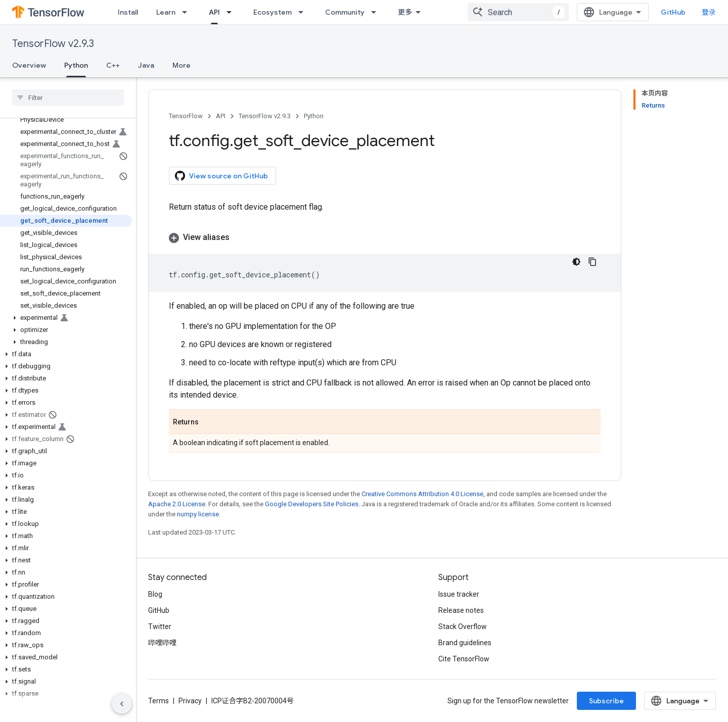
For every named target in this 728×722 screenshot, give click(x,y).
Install (128, 12)
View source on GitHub (221, 176)
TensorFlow (186, 116)
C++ (113, 65)
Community (345, 12)
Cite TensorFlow (464, 659)
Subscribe (606, 701)
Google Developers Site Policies (312, 504)
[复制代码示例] (593, 262)
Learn (166, 12)
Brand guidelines (465, 643)
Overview (29, 65)
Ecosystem (272, 12)
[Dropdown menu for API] (232, 12)
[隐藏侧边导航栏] (122, 704)
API (221, 116)
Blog (155, 594)
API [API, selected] (214, 12)
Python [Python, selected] (76, 65)
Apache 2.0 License (177, 504)
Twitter (160, 627)
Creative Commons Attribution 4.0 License (422, 494)
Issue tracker (459, 594)
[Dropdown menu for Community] (377, 12)
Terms (158, 701)
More (181, 65)
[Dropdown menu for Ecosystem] (304, 12)
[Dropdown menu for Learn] (188, 12)
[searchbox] (68, 98)
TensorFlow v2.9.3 (53, 44)
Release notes (461, 610)
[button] (66, 318)
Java (146, 65)
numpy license (198, 514)
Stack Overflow (463, 627)
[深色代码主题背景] (576, 262)
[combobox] (518, 12)
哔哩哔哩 (162, 643)
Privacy (190, 701)
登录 (709, 12)
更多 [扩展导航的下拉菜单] (405, 12)
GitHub (673, 12)
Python (314, 116)
